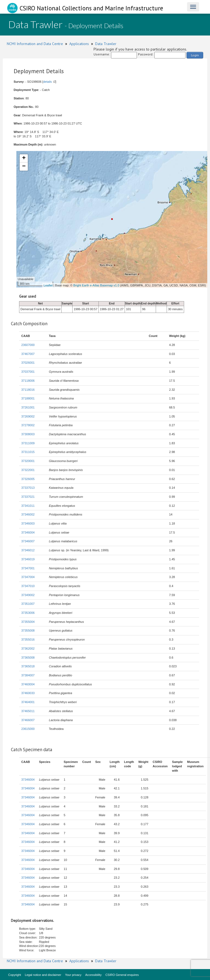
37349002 (28, 595)
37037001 (28, 372)
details (47, 82)
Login (195, 55)
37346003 (28, 523)
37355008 (28, 630)
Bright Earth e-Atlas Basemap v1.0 (96, 285)
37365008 (28, 658)
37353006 (28, 613)
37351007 (28, 604)
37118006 (28, 381)
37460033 (28, 693)
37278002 (28, 425)
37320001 (28, 461)
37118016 (28, 390)
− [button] (24, 167)
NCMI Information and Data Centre (35, 44)
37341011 (28, 506)
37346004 (28, 532)
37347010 (28, 586)
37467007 (28, 354)
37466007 (28, 720)
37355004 (28, 622)
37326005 (28, 479)
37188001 (28, 398)
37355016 (28, 639)
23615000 (28, 729)
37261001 (28, 407)
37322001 (28, 470)
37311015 (28, 452)
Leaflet (48, 285)
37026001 (28, 363)
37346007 (28, 541)
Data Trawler (106, 44)
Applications (79, 44)
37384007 (28, 675)
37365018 (28, 666)
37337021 (28, 497)
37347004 (28, 577)
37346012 (28, 550)
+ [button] (24, 158)
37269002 (28, 416)
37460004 (28, 684)
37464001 (28, 702)
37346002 (28, 514)
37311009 (28, 443)
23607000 (28, 345)
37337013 (28, 488)
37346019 (28, 559)
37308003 (28, 434)
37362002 (28, 649)
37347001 (28, 568)
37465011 (28, 711)
